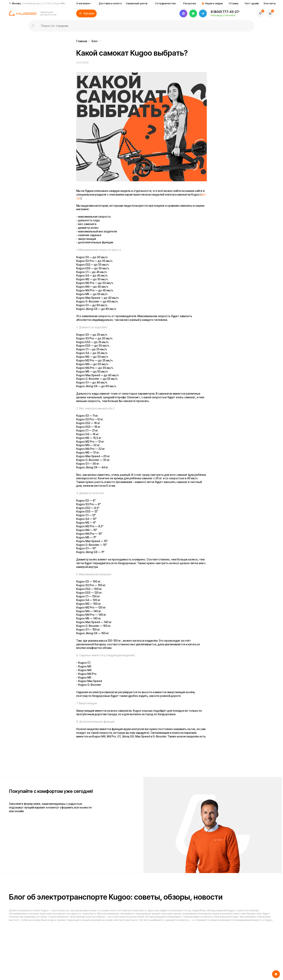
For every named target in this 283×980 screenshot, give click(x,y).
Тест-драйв (252, 3)
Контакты (270, 3)
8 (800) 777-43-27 (225, 12)
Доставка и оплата (110, 3)
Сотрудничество (165, 3)
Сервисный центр (137, 3)
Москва (39, 3)
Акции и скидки (214, 3)
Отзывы (234, 3)
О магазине (83, 3)
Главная (82, 41)
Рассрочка (190, 3)
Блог (95, 41)
